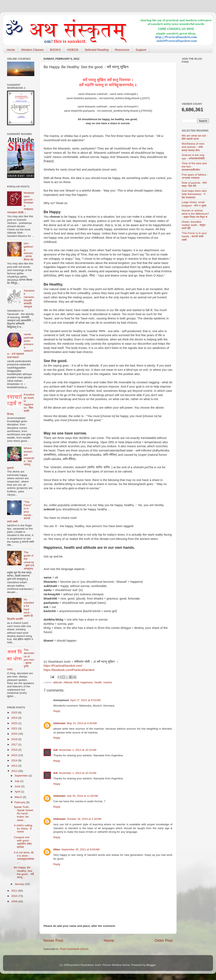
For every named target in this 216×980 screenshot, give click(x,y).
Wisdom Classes (33, 50)
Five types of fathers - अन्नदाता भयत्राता (195, 176)
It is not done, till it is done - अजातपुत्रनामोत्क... (24, 857)
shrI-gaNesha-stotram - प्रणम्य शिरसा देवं (28, 252)
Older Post (164, 940)
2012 (15, 771)
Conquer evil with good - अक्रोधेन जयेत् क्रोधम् (23, 842)
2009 (15, 901)
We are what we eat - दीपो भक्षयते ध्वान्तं (195, 137)
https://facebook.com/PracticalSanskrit (69, 670)
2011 (15, 891)
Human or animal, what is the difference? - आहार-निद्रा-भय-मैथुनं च (195, 214)
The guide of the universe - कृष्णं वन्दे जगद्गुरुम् (29, 560)
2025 (15, 712)
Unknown (59, 723)
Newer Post (53, 940)
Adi (56, 750)
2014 (15, 760)
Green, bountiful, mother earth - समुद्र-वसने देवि (194, 225)
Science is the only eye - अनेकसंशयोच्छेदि (193, 157)
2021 (15, 728)
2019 (15, 739)
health (98, 682)
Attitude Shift (71, 682)
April (18, 792)
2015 (15, 755)
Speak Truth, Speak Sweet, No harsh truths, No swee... (24, 814)
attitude (58, 682)
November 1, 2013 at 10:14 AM (78, 750)
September (22, 776)
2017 (15, 744)
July (17, 781)
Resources (122, 50)
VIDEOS (73, 50)
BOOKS (55, 50)
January (20, 884)
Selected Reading (97, 50)
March (19, 797)
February (20, 802)
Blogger (151, 965)
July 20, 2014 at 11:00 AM (82, 796)
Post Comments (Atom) (74, 949)
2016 (15, 750)
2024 (15, 718)
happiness (87, 682)
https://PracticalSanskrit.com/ (63, 666)
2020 (15, 734)
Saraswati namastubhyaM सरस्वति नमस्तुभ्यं (29, 299)
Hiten (57, 849)
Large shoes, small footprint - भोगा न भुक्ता (194, 204)
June (18, 786)
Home (11, 50)
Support (141, 50)
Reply (57, 711)
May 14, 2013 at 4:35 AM (82, 723)
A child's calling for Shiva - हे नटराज (23, 829)
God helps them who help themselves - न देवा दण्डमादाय (194, 194)
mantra (108, 682)
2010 (15, 896)
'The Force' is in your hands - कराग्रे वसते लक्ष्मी (194, 236)
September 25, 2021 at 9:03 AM (80, 849)
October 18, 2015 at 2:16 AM (84, 819)
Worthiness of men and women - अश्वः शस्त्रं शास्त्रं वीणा (193, 147)
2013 (15, 766)
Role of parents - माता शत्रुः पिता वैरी (194, 184)
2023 (15, 723)
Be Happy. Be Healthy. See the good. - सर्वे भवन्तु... (24, 872)
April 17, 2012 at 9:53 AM (85, 700)
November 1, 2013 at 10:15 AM (78, 773)
